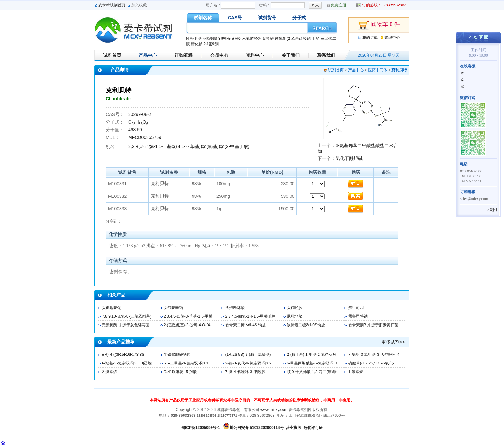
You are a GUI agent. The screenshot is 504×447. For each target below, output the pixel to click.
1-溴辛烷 (356, 372)
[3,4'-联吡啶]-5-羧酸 (180, 372)
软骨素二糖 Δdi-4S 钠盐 (246, 325)
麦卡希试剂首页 (112, 5)
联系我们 (326, 55)
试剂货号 (267, 18)
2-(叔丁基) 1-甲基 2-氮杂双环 (312, 355)
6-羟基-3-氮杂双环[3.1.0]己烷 (127, 363)
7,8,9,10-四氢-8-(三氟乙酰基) (127, 316)
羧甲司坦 (356, 308)
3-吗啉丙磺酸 (230, 39)
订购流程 (184, 55)
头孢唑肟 (294, 308)
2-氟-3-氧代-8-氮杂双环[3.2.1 (250, 363)
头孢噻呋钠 (112, 308)
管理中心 (392, 38)
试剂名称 (203, 18)
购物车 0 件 (379, 25)
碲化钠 (197, 44)
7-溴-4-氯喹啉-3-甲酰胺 (245, 372)
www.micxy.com (274, 410)
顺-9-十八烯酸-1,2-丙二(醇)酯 (312, 372)
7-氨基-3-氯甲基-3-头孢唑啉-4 (374, 355)
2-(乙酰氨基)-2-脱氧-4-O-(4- (187, 325)
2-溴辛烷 (109, 372)
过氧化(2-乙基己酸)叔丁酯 (297, 39)
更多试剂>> (393, 342)
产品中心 (148, 55)
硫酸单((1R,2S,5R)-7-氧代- (371, 363)
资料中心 (255, 55)
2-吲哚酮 (211, 44)
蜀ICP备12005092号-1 (201, 428)
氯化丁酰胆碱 (349, 158)
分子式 (299, 18)
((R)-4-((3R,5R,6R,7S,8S (123, 355)
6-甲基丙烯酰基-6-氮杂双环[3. (312, 363)
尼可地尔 (294, 316)
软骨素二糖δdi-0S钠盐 (306, 325)
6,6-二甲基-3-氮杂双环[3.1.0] (188, 363)
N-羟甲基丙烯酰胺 (202, 39)
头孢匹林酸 (235, 308)
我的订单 (370, 38)
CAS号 (235, 18)
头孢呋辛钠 (173, 308)
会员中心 (219, 55)
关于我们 (291, 55)
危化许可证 (313, 428)
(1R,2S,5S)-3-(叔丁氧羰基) (248, 355)
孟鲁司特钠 (358, 316)
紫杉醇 (268, 39)
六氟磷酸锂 (252, 39)
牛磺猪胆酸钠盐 (177, 355)
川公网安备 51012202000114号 (257, 428)
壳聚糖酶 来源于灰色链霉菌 (126, 325)
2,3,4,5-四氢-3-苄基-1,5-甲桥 (188, 316)
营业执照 (293, 428)
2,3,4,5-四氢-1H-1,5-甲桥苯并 (251, 316)
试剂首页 (112, 55)
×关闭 (492, 210)
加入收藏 (139, 5)
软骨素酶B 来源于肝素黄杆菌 (373, 325)
